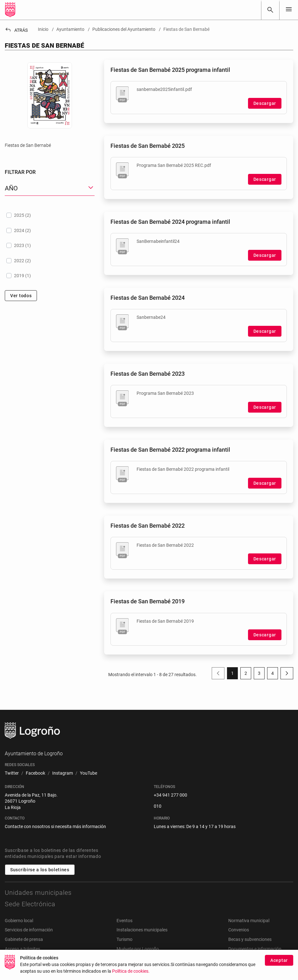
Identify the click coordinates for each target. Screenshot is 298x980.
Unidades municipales (38, 893)
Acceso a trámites (22, 949)
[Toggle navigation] (289, 10)
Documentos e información (255, 949)
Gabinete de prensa (24, 939)
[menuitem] (12, 773)
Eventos (124, 921)
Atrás (16, 30)
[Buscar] (270, 10)
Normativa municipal (249, 921)
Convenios (239, 930)
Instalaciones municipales (142, 930)
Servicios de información (29, 930)
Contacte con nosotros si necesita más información (55, 826)
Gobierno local (19, 921)
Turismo (124, 939)
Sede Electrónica (30, 904)
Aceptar (279, 960)
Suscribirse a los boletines (40, 870)
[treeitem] (50, 215)
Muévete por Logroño (138, 949)
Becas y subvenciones (250, 939)
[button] (50, 188)
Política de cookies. (131, 971)
